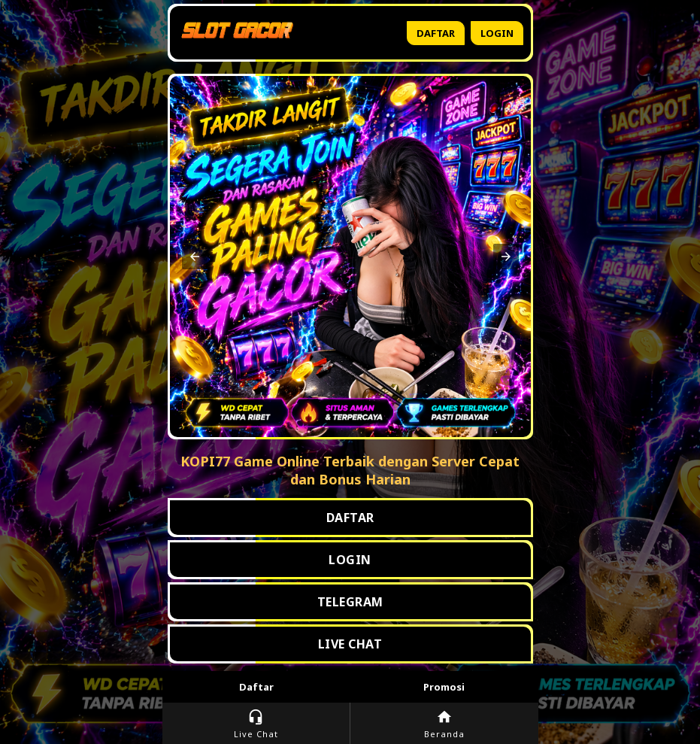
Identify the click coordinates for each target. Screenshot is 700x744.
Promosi (444, 687)
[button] (195, 257)
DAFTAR (350, 518)
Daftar (436, 33)
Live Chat (256, 724)
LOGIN (350, 560)
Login (497, 33)
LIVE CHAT (350, 644)
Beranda (444, 724)
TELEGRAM (350, 602)
